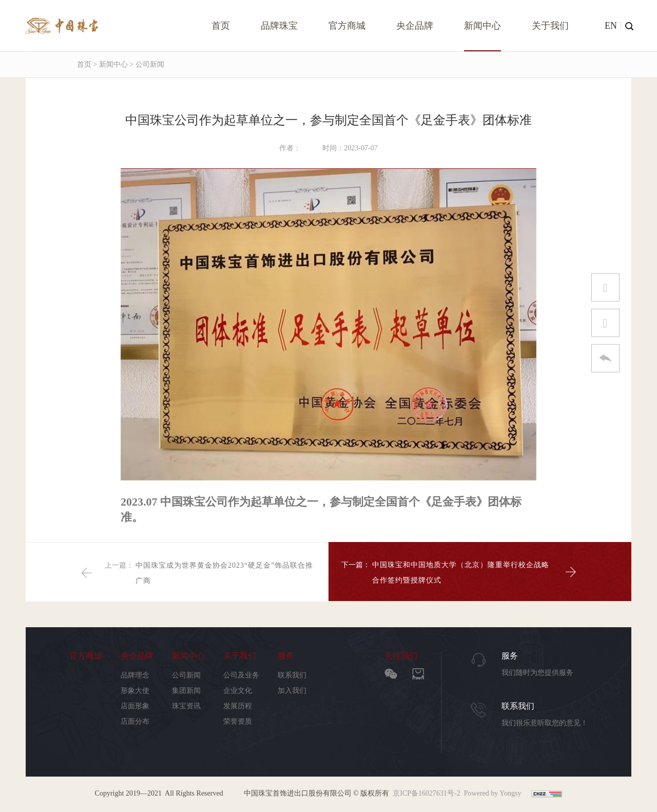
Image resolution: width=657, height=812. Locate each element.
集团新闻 (186, 691)
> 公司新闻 (146, 64)
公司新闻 (186, 676)
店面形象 (135, 707)
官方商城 (347, 26)
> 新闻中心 (110, 64)
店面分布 (135, 722)
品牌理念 (135, 676)
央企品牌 (415, 26)
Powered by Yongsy (493, 793)
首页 (221, 26)
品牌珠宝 (279, 26)
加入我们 (292, 691)
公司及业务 (241, 676)
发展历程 (238, 707)
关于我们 (550, 26)
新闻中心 (482, 26)
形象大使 (135, 691)
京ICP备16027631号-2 (426, 793)
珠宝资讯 (186, 707)
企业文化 (238, 691)
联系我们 (292, 676)
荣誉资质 (238, 722)
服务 (286, 656)
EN (611, 26)
